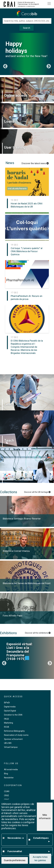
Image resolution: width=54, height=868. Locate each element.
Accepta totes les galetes (40, 859)
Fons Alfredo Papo (13, 616)
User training (15, 147)
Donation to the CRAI (13, 715)
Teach (9, 440)
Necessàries (16, 838)
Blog (6, 774)
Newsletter (9, 778)
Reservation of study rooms (16, 735)
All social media (11, 769)
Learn (9, 404)
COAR (7, 791)
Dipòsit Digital (10, 711)
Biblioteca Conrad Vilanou (16, 551)
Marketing (9, 723)
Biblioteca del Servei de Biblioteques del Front (27, 583)
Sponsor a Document (13, 739)
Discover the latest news (35, 163)
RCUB (7, 727)
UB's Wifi (8, 743)
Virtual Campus (11, 747)
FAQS (6, 719)
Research (12, 477)
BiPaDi (7, 703)
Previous (5, 66)
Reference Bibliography (14, 731)
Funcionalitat (29, 851)
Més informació (45, 817)
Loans (9, 121)
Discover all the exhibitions (38, 633)
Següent (49, 66)
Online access (16, 95)
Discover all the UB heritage (37, 492)
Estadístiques (42, 840)
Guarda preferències (15, 860)
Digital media (10, 707)
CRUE (6, 795)
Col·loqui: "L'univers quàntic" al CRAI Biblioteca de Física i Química (27, 251)
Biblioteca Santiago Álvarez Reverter (22, 519)
